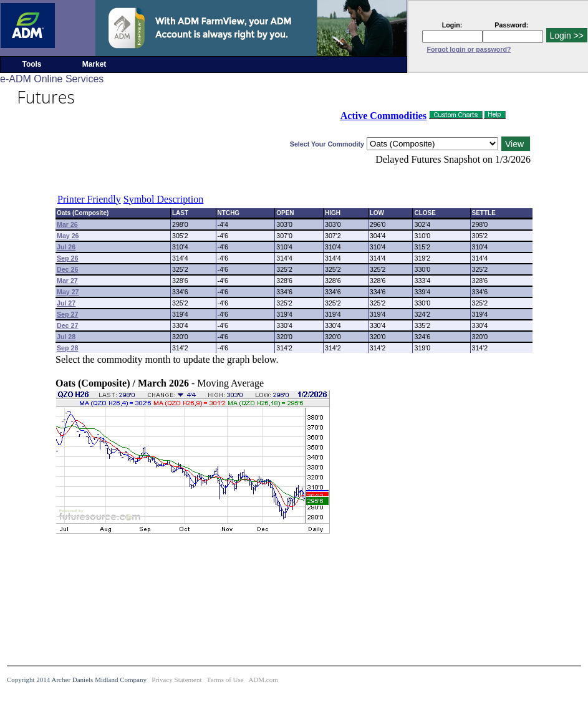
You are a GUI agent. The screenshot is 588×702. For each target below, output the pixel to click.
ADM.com (263, 680)
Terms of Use (225, 680)
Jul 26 (66, 247)
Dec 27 (67, 325)
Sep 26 (67, 258)
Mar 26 (67, 224)
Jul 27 (66, 303)
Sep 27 (67, 314)
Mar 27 (67, 281)
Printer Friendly (89, 199)
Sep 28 (67, 348)
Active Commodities (383, 116)
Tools (31, 64)
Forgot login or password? (469, 49)
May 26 (68, 236)
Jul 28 (66, 337)
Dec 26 (67, 269)
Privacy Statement (176, 680)
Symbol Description (163, 199)
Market (94, 64)
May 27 (68, 292)
